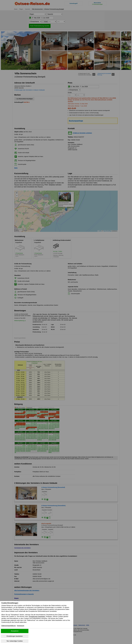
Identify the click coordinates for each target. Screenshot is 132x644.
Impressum (21, 626)
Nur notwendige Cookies (15, 641)
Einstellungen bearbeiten (15, 636)
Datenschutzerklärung (9, 626)
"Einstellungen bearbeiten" (37, 616)
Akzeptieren (15, 631)
